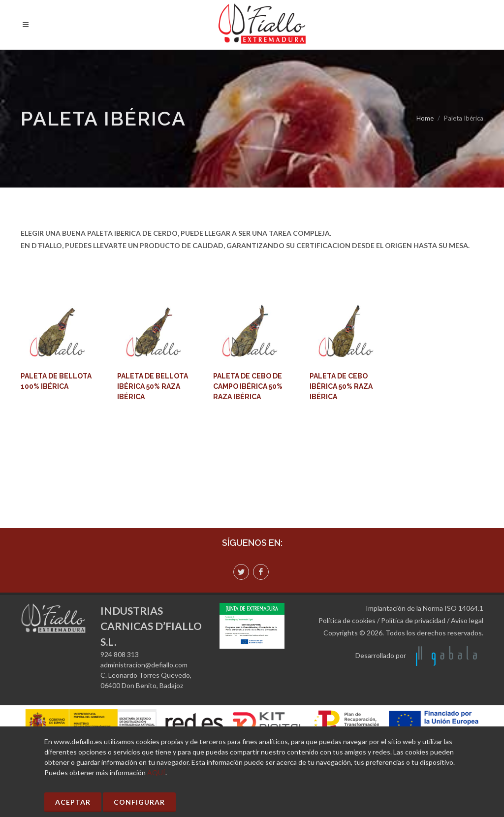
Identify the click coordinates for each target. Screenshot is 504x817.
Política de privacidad (413, 620)
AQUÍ (156, 772)
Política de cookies (347, 620)
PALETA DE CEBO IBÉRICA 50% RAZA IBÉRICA (341, 386)
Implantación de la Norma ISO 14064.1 (425, 608)
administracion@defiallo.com (144, 665)
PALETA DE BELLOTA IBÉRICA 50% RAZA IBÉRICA (153, 386)
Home (425, 118)
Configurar (139, 802)
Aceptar (73, 802)
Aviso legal (467, 620)
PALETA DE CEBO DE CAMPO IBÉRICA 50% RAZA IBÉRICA (248, 386)
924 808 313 (120, 654)
